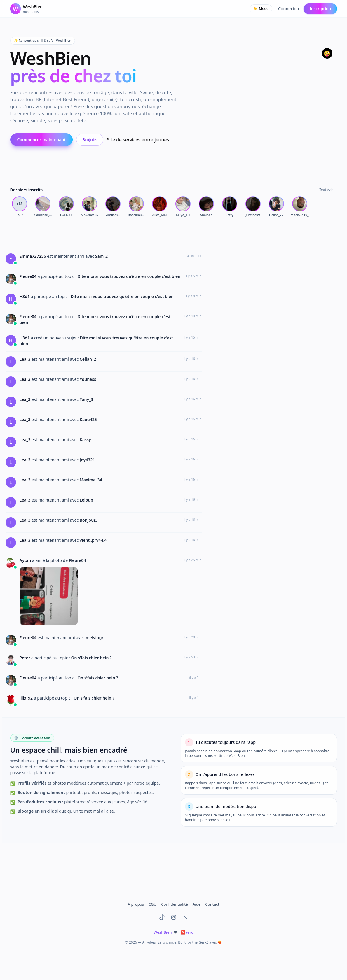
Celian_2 (88, 359)
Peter (25, 658)
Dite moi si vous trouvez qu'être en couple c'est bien (129, 276)
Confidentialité (175, 904)
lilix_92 (27, 698)
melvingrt (96, 638)
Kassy (85, 440)
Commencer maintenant (42, 140)
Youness (88, 379)
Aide (197, 904)
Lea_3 (26, 359)
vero (187, 932)
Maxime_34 (91, 480)
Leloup (86, 500)
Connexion (288, 9)
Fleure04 (29, 276)
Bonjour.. (88, 520)
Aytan (26, 560)
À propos (136, 904)
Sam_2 (101, 256)
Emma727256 (33, 256)
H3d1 (25, 296)
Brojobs (90, 140)
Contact (212, 904)
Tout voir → (328, 189)
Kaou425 (88, 419)
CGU (152, 904)
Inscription (320, 9)
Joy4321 (87, 460)
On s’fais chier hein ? (91, 658)
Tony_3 (86, 399)
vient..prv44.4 (93, 540)
